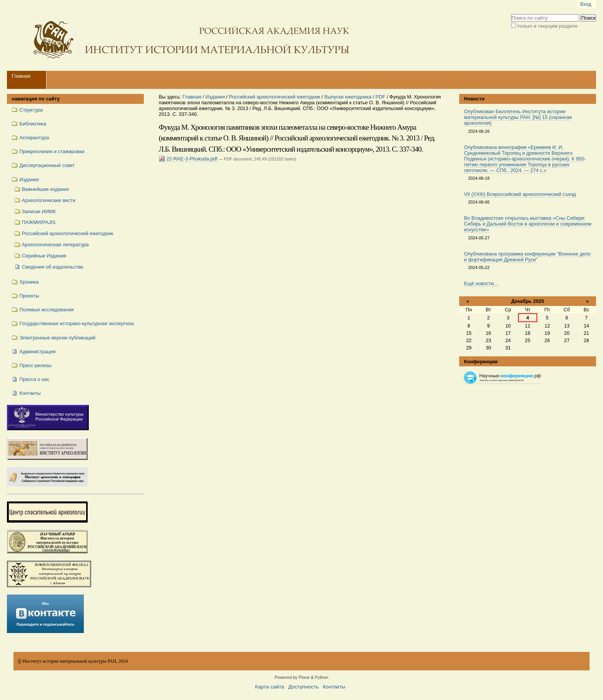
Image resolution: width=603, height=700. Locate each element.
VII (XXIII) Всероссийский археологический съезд (520, 194)
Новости (474, 99)
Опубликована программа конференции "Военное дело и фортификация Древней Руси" (527, 257)
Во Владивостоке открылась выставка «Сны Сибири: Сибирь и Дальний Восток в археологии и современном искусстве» (527, 224)
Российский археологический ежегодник (275, 97)
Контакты (334, 687)
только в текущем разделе (547, 26)
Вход (586, 4)
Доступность (303, 687)
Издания (215, 97)
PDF (380, 97)
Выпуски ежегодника (348, 97)
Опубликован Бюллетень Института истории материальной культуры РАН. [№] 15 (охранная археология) (518, 117)
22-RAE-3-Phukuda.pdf (189, 159)
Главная (21, 76)
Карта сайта (270, 687)
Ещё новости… (481, 283)
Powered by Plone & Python (301, 677)
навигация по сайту (36, 99)
